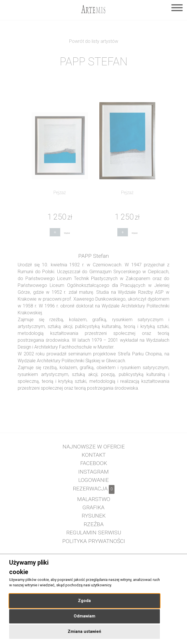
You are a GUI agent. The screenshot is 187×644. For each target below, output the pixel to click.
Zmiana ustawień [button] (84, 632)
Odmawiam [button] (85, 616)
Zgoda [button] (84, 601)
